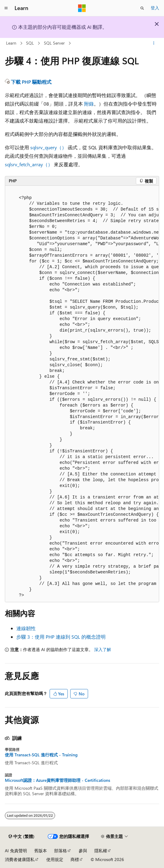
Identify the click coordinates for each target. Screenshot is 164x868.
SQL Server (54, 43)
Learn (11, 43)
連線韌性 (26, 628)
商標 (75, 859)
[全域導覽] (6, 8)
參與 (83, 851)
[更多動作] (154, 43)
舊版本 (41, 851)
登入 (155, 8)
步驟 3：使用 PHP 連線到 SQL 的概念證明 (61, 637)
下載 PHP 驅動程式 (31, 82)
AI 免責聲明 (16, 851)
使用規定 (55, 859)
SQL (30, 43)
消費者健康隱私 (20, 859)
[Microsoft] (82, 8)
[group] (82, 394)
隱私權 (101, 851)
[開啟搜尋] (142, 8)
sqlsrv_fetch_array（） (29, 164)
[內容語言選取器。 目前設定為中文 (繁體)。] (21, 836)
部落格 (61, 851)
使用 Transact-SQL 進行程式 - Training (41, 755)
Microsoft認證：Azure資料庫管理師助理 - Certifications (57, 780)
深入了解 (103, 649)
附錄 (89, 104)
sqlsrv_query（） (48, 147)
